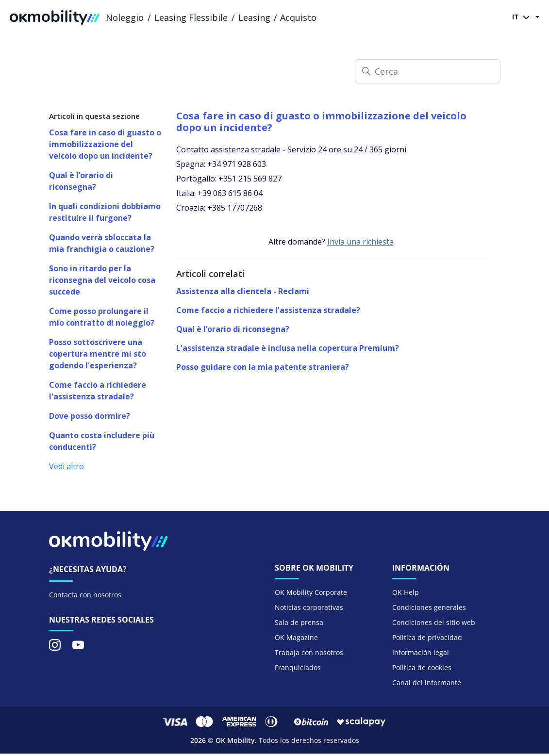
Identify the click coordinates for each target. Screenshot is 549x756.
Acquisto (298, 17)
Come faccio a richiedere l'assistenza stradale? (98, 391)
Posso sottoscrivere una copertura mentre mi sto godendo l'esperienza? (98, 354)
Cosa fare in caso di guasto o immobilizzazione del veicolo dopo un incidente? (105, 144)
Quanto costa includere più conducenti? (102, 441)
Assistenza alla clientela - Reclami (243, 291)
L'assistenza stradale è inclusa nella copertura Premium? (288, 348)
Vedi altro (67, 466)
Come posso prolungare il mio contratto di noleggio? (102, 317)
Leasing (254, 17)
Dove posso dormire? (90, 416)
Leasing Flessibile (191, 17)
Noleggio (125, 17)
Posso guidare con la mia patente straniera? (263, 367)
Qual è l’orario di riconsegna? (81, 181)
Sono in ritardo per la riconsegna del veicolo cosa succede (102, 280)
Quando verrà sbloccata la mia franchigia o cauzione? (102, 243)
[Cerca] (428, 71)
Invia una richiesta (360, 242)
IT (523, 17)
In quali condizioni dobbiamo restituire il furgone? (105, 212)
